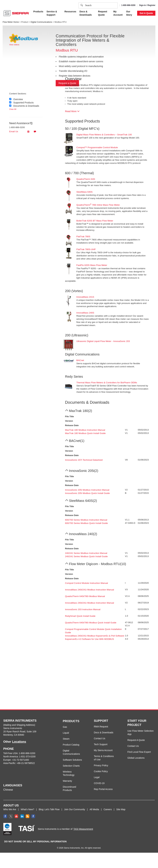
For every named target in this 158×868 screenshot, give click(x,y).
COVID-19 (99, 783)
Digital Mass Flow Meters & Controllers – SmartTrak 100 (104, 135)
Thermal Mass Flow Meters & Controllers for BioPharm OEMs (107, 383)
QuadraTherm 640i (86, 179)
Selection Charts (71, 766)
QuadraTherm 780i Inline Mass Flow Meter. (98, 205)
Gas (65, 727)
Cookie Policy (67, 19)
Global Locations (136, 758)
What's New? (27, 809)
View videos (14, 45)
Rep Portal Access (103, 789)
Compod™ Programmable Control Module (97, 147)
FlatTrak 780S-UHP (86, 249)
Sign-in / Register (147, 5)
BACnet (80, 360)
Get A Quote (146, 13)
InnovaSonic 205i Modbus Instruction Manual (87, 490)
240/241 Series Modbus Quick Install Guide (86, 556)
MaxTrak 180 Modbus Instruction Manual (85, 430)
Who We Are (10, 809)
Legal (97, 777)
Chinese (8, 790)
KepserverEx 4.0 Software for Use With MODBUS (90, 639)
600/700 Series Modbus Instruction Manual (86, 520)
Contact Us (99, 738)
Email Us (20, 132)
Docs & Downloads (103, 732)
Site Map (121, 809)
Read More (72, 111)
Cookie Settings (103, 35)
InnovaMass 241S (85, 297)
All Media (94, 809)
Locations (19, 742)
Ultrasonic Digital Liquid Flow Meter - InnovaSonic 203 (103, 341)
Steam (66, 739)
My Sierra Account (103, 750)
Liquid (66, 733)
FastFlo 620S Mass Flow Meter (92, 265)
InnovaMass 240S (85, 313)
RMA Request (101, 727)
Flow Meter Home (11, 22)
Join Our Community (75, 809)
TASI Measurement (83, 829)
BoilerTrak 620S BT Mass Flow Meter (95, 221)
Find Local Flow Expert (139, 752)
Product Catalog (71, 745)
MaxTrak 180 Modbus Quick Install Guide (85, 433)
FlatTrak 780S (83, 237)
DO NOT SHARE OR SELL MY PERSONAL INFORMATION (35, 841)
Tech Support (101, 744)
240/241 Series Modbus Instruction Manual (86, 553)
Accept (120, 35)
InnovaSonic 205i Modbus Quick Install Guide (87, 493)
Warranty (67, 781)
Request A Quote (136, 740)
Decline (133, 35)
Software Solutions (72, 760)
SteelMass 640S (84, 192)
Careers (108, 809)
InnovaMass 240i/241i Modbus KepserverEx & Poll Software (95, 636)
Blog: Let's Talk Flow (49, 809)
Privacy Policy (90, 19)
